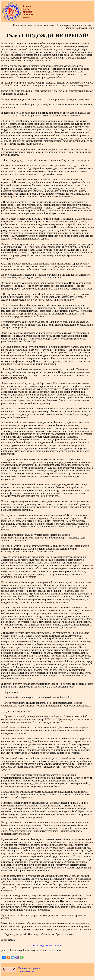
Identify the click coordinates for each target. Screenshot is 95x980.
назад (35, 945)
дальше (59, 945)
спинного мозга (26, 971)
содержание (46, 945)
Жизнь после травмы (29, 968)
